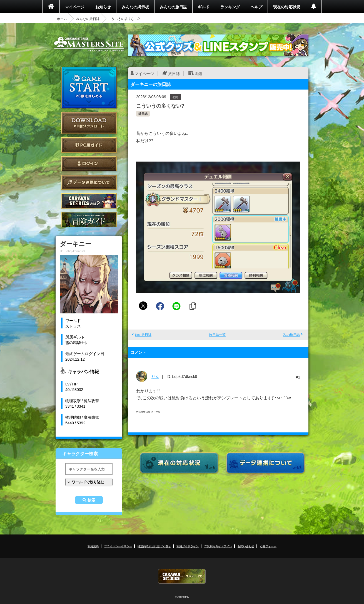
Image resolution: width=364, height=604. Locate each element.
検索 (91, 500)
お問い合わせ (246, 546)
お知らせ (103, 7)
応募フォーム (268, 546)
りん (155, 376)
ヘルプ (256, 7)
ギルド (204, 7)
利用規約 (93, 546)
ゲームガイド (89, 220)
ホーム (62, 19)
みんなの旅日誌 (173, 7)
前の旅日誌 (143, 335)
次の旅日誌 (291, 335)
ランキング (230, 7)
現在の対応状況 (287, 7)
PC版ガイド (89, 145)
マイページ (75, 7)
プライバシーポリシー (118, 546)
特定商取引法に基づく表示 (154, 546)
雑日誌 (143, 114)
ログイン (89, 164)
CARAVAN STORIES (182, 576)
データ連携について (89, 182)
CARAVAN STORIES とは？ (89, 201)
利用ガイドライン (188, 546)
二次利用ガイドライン (218, 546)
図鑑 (198, 73)
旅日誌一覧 (217, 335)
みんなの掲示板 (135, 7)
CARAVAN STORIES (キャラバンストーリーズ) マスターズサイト (89, 44)
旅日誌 (174, 73)
